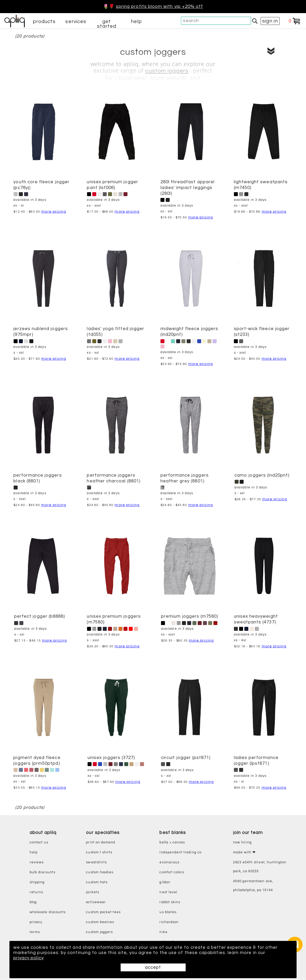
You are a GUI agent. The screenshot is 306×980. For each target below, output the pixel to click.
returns (36, 892)
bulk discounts (42, 872)
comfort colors (172, 872)
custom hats (97, 882)
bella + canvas (172, 842)
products (44, 21)
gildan (165, 882)
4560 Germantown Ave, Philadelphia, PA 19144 (253, 886)
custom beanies (100, 922)
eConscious (169, 862)
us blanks (168, 912)
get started (107, 24)
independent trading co (180, 852)
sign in (270, 21)
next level (168, 892)
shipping (37, 882)
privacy (36, 922)
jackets (92, 892)
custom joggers (167, 71)
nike (163, 932)
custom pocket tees (103, 912)
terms (35, 932)
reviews (37, 862)
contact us (39, 842)
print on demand (101, 842)
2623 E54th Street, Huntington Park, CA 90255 (260, 867)
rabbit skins (170, 902)
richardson (169, 922)
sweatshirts (96, 862)
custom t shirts (99, 852)
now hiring (243, 842)
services (76, 21)
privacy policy (29, 958)
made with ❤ (245, 852)
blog (33, 902)
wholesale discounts (48, 912)
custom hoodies (100, 872)
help (136, 21)
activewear (96, 902)
